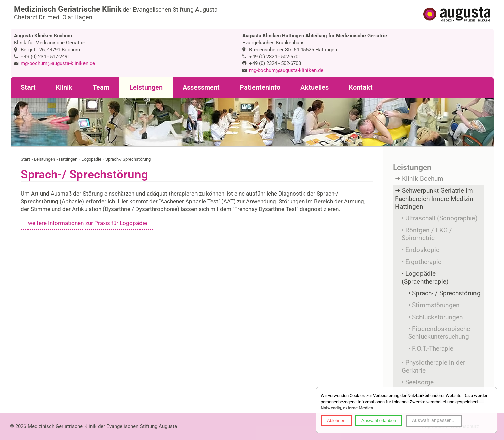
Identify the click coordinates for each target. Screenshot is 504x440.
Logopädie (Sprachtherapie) (425, 278)
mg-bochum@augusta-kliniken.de (58, 63)
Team (101, 87)
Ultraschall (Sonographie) (441, 218)
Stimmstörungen (436, 305)
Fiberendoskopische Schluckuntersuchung (439, 333)
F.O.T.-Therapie (433, 349)
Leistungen (146, 87)
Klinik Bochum (423, 179)
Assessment (201, 87)
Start (28, 87)
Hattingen (68, 159)
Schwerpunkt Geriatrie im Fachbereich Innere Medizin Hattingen (434, 199)
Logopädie (91, 159)
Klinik (64, 87)
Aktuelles (315, 87)
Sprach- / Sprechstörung (446, 293)
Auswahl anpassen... (434, 420)
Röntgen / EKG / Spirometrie (427, 234)
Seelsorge (419, 382)
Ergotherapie (423, 262)
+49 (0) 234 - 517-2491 (45, 57)
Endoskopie (422, 250)
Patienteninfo (260, 87)
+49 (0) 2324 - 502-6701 (275, 57)
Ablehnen (336, 420)
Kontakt (361, 87)
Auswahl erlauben (379, 420)
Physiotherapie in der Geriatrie (433, 366)
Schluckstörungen (438, 317)
